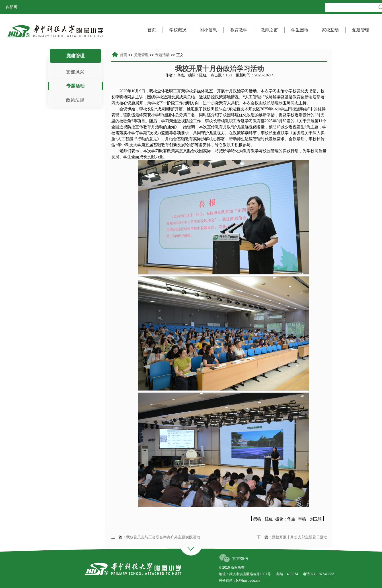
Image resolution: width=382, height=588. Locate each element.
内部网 (12, 7)
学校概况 (178, 30)
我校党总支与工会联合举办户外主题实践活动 (163, 537)
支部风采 (75, 72)
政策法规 (75, 100)
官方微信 (240, 558)
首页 (152, 30)
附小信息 (208, 30)
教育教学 (239, 30)
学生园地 (300, 30)
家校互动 (330, 30)
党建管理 (361, 30)
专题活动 (75, 86)
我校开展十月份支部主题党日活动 (300, 537)
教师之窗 (269, 30)
